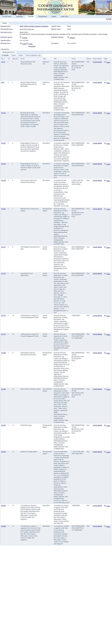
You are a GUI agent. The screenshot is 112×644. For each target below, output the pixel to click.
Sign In (109, 2)
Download (32, 46)
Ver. (9, 59)
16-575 (3, 315)
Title (55, 59)
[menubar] (21, 55)
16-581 (3, 209)
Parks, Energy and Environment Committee (34, 26)
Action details (97, 62)
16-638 (3, 505)
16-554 (3, 452)
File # (3, 59)
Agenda (25, 38)
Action (74, 59)
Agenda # (15, 59)
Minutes (72, 38)
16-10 (3, 62)
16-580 (3, 353)
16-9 (3, 82)
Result (89, 59)
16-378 (3, 180)
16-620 (3, 164)
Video (24, 44)
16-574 (3, 273)
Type (44, 59)
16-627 (3, 143)
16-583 (3, 425)
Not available (24, 40)
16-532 (3, 113)
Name (22, 59)
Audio (31, 44)
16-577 (3, 247)
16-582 (3, 389)
